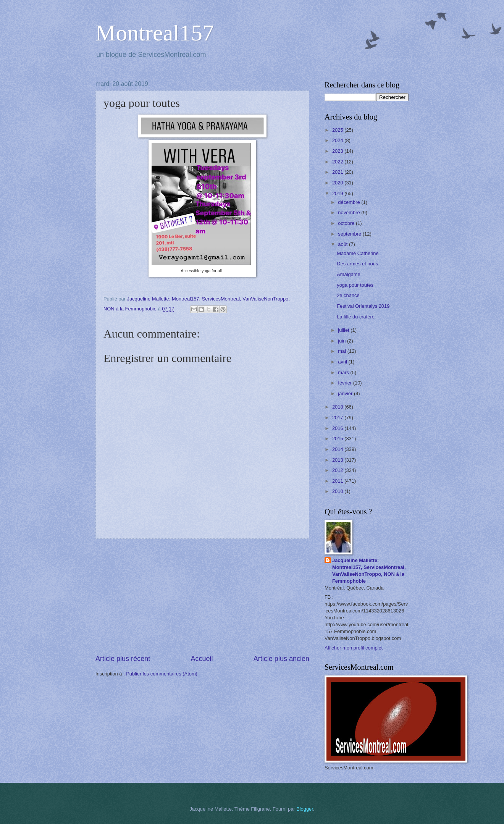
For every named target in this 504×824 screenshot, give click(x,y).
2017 (338, 418)
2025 (338, 130)
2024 (338, 140)
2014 (338, 449)
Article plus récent (123, 659)
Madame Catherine (358, 253)
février (345, 383)
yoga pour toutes (355, 285)
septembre (350, 234)
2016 (338, 428)
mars (344, 372)
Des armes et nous (357, 264)
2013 (338, 460)
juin (342, 341)
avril (343, 362)
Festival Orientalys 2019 (363, 306)
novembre (350, 212)
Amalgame (349, 274)
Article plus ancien (281, 659)
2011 (338, 481)
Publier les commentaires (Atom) (162, 674)
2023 (338, 151)
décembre (350, 202)
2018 (338, 407)
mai (342, 351)
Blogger (305, 809)
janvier (346, 393)
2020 (338, 183)
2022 (338, 162)
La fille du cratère (356, 317)
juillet (344, 330)
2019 (338, 193)
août (343, 244)
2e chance (348, 295)
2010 (338, 491)
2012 (338, 470)
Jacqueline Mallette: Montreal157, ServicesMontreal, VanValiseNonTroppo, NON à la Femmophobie (369, 571)
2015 (338, 439)
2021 (338, 172)
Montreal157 (155, 33)
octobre (347, 223)
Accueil (202, 659)
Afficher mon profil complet (354, 648)
